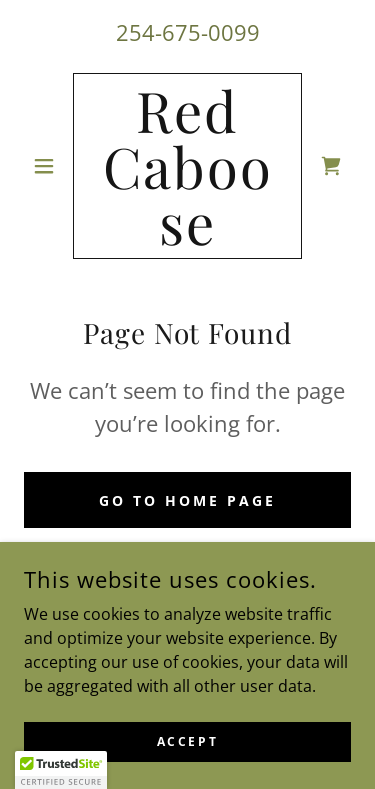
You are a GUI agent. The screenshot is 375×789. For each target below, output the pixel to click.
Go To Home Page (187, 500)
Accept (187, 741)
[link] (187, 166)
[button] (48, 166)
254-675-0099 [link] (188, 32)
